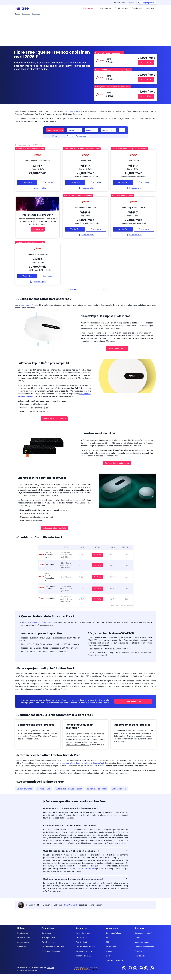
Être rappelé (48, 182)
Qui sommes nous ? (143, 933)
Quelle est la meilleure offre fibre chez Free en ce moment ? (86, 879)
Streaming (22, 947)
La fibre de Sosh (119, 789)
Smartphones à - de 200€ (53, 947)
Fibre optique (82, 136)
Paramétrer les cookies (27, 970)
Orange (109, 951)
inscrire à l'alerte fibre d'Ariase (82, 869)
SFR (108, 942)
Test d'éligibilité (82, 938)
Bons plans (46, 933)
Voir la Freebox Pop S (117, 348)
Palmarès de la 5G (83, 956)
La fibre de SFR (44, 789)
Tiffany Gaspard (70, 905)
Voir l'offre (97, 555)
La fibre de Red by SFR (97, 789)
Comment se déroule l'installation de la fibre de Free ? (86, 825)
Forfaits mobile (24, 938)
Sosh (108, 956)
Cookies (138, 951)
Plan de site (140, 956)
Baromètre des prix (84, 951)
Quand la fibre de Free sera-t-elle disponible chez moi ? (86, 851)
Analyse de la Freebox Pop (54, 419)
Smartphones (23, 942)
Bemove (50, 968)
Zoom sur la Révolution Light (117, 463)
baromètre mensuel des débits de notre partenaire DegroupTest (76, 763)
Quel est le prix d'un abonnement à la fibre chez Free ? (86, 808)
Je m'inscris (38, 229)
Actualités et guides (84, 933)
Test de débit (81, 942)
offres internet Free (27, 305)
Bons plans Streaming (51, 951)
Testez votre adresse (55, 130)
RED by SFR (111, 947)
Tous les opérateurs (115, 960)
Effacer (54, 136)
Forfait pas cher (48, 942)
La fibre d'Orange (25, 789)
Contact (138, 938)
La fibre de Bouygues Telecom (69, 789)
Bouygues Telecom (114, 933)
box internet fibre (73, 111)
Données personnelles (144, 947)
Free (70, 136)
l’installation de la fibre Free (78, 745)
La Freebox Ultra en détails (54, 528)
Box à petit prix (48, 938)
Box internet (23, 933)
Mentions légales (142, 942)
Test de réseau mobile (85, 947)
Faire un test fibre (133, 701)
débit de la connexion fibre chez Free (39, 622)
